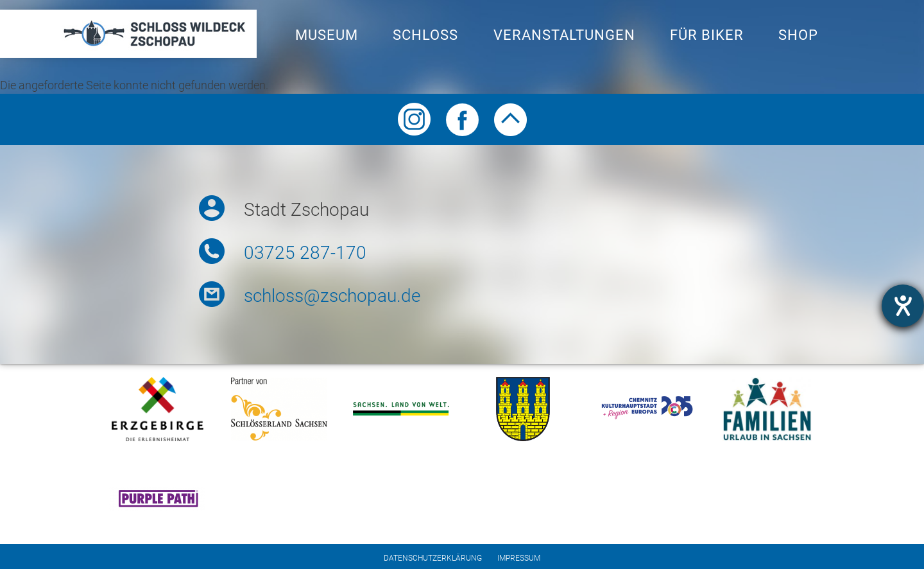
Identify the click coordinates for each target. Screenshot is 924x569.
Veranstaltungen (564, 35)
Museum (327, 35)
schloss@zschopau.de (332, 296)
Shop (798, 35)
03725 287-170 (305, 253)
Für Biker (707, 35)
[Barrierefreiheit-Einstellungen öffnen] (903, 306)
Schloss (425, 35)
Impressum (519, 558)
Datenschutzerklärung (433, 558)
